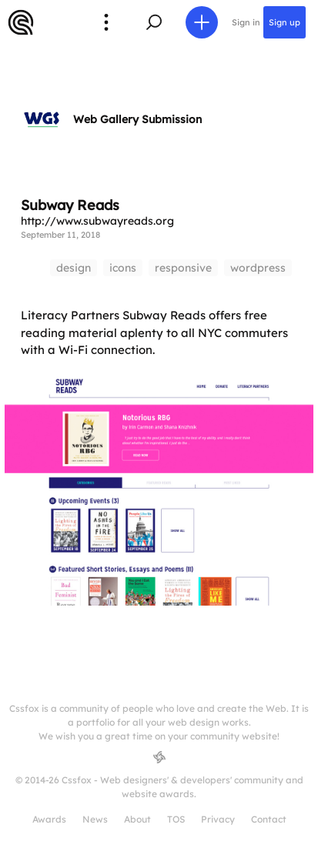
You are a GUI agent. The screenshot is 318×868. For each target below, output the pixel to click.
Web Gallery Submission (137, 119)
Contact (269, 819)
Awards (49, 819)
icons (123, 268)
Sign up (285, 22)
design (74, 268)
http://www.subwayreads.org (97, 221)
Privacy (218, 819)
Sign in (246, 22)
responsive (183, 268)
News (95, 819)
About (137, 819)
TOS (176, 819)
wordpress (258, 268)
